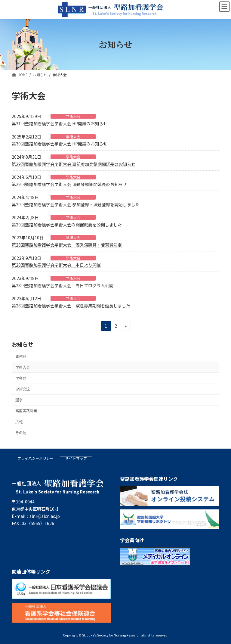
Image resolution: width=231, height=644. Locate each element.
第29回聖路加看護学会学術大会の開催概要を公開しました (67, 225)
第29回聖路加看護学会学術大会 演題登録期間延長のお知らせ (69, 184)
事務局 (21, 356)
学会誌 (21, 378)
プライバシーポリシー (35, 458)
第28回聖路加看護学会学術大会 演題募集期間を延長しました (71, 306)
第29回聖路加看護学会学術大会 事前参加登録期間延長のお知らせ (74, 164)
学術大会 (73, 116)
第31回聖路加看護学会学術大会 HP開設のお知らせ (60, 123)
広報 (19, 422)
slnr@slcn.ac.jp (45, 516)
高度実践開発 (26, 411)
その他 (21, 433)
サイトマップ (76, 458)
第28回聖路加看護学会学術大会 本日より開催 (56, 265)
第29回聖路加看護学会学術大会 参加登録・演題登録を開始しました (76, 204)
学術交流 (23, 389)
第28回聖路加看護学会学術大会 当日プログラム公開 (63, 285)
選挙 (19, 400)
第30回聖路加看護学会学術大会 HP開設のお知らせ (60, 144)
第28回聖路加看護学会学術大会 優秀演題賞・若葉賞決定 (67, 245)
